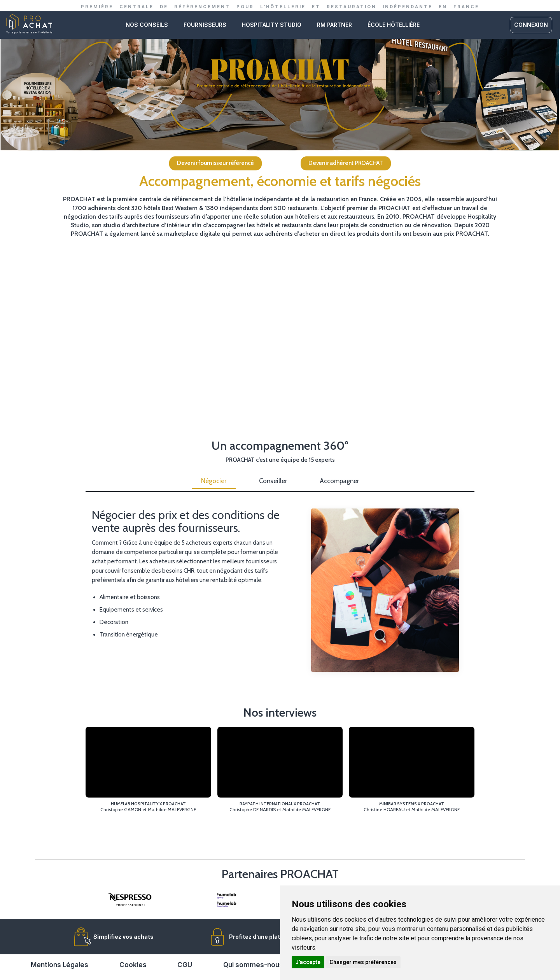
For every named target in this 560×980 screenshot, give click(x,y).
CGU (185, 965)
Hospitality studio (272, 25)
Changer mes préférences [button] (363, 962)
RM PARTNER (334, 25)
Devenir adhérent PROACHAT (346, 163)
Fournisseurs (205, 25)
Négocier (214, 481)
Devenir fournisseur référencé (215, 163)
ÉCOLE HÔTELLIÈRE (394, 25)
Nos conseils (147, 25)
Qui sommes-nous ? (256, 965)
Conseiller (273, 481)
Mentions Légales (59, 965)
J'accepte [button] (308, 962)
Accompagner (339, 481)
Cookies (133, 965)
